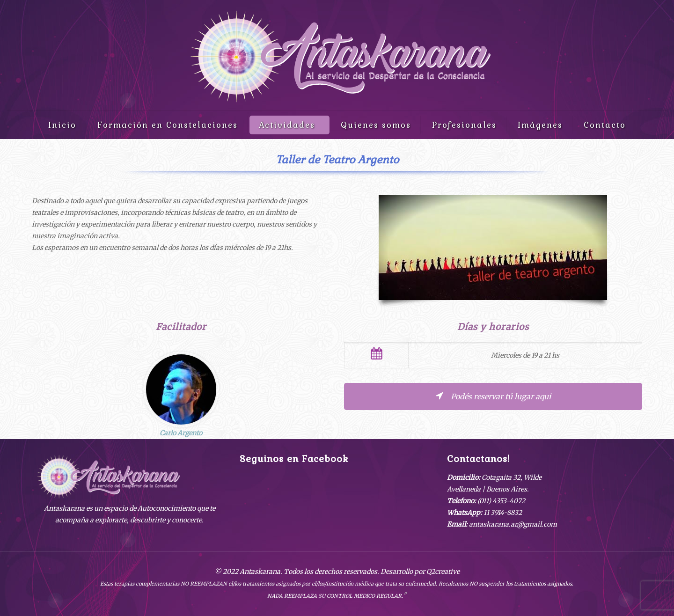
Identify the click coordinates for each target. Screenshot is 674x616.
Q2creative (443, 572)
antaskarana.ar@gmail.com (513, 524)
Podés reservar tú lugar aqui (493, 396)
